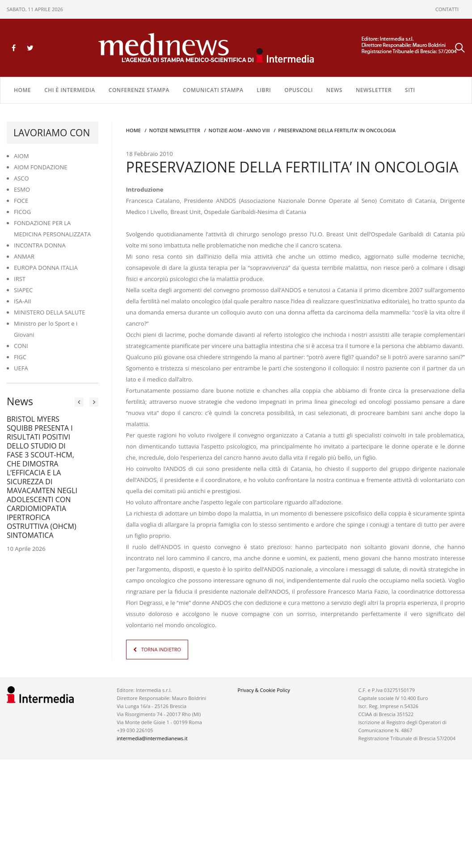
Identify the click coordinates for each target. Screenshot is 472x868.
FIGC (20, 357)
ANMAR (24, 256)
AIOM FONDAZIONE (41, 167)
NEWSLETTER (374, 90)
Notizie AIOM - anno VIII (239, 130)
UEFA (21, 368)
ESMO (22, 189)
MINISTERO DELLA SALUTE (50, 312)
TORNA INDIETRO (161, 649)
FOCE (21, 201)
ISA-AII (23, 301)
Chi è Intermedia (70, 90)
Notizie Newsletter (175, 130)
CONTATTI (447, 9)
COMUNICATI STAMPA (213, 90)
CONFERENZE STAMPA (139, 90)
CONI (21, 346)
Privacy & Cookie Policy (263, 690)
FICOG (22, 212)
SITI (410, 90)
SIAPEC (23, 290)
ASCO (21, 178)
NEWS (334, 90)
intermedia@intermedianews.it (152, 738)
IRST (20, 279)
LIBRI (264, 90)
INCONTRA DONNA (40, 245)
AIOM (21, 156)
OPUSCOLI (299, 90)
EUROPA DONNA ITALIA (46, 268)
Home (22, 90)
